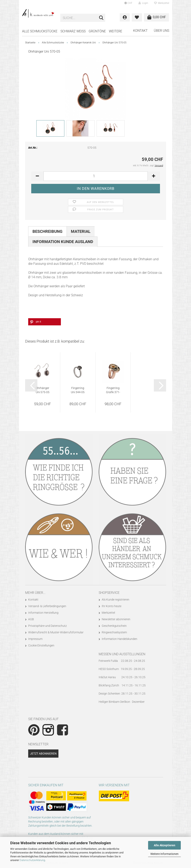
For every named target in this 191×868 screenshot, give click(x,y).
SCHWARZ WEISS (73, 31)
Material (81, 231)
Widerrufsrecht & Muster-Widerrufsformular (56, 632)
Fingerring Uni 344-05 (78, 390)
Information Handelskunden (120, 639)
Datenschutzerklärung (32, 860)
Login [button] (143, 3)
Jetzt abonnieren (43, 754)
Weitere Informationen (164, 854)
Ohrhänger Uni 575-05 (43, 390)
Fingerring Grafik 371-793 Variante (113, 390)
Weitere (116, 31)
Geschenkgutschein (114, 626)
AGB (31, 619)
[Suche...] (101, 18)
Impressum (35, 639)
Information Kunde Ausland (63, 242)
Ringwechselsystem (114, 632)
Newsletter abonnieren (116, 619)
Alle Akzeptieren (165, 845)
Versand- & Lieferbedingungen (47, 606)
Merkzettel (162, 3)
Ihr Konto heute (112, 606)
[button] (128, 3)
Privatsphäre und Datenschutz (47, 626)
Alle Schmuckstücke (40, 31)
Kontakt (140, 31)
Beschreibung (47, 231)
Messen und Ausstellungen (122, 654)
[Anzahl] (96, 176)
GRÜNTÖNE (97, 31)
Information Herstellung (43, 613)
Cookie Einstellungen (41, 645)
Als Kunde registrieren (116, 600)
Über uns (161, 31)
